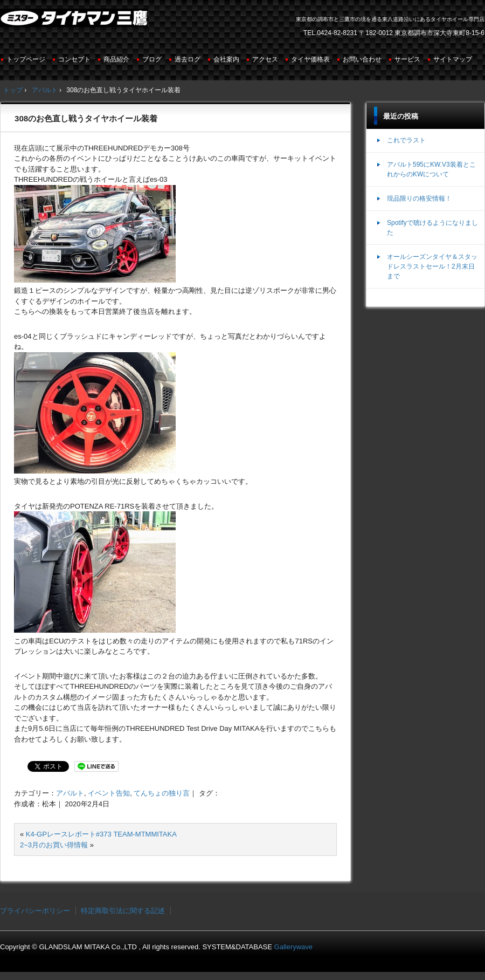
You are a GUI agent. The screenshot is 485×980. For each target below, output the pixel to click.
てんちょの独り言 (162, 793)
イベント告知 (109, 793)
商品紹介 (116, 59)
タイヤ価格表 (310, 59)
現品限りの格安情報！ (419, 198)
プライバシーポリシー (35, 911)
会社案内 (226, 59)
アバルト (70, 793)
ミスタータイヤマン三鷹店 (75, 22)
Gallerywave (294, 947)
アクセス (265, 59)
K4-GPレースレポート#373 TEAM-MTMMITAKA (101, 834)
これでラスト (406, 140)
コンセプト (74, 59)
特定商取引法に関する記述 (123, 911)
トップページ (26, 59)
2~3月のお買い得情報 (54, 845)
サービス (407, 59)
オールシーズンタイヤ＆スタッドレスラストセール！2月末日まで (432, 266)
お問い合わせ (362, 59)
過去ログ (188, 59)
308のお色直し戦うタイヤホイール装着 (86, 118)
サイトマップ (453, 59)
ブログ (152, 59)
